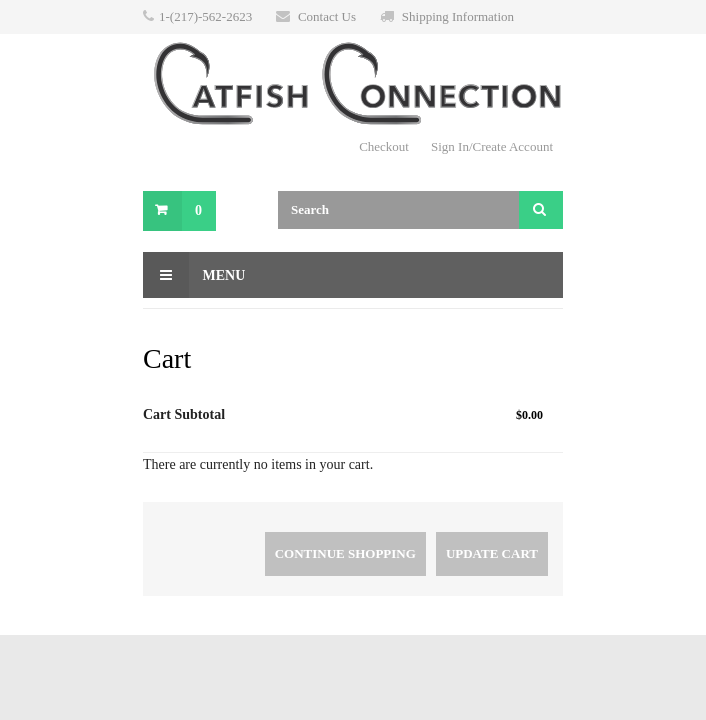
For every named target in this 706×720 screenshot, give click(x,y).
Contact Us (327, 16)
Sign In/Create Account (492, 146)
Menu (194, 275)
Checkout (384, 146)
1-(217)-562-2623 (205, 16)
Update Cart (492, 553)
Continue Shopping (345, 553)
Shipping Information (458, 16)
